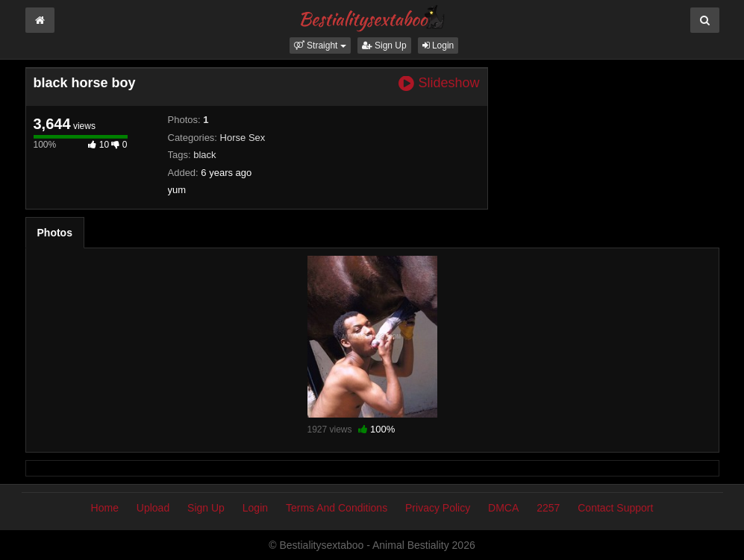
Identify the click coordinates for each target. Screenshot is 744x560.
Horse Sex (243, 138)
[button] (320, 45)
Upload (153, 508)
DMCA (503, 508)
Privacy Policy (438, 508)
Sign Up (384, 45)
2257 (548, 508)
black (204, 155)
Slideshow (439, 83)
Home (105, 508)
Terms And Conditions (337, 508)
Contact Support (615, 508)
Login (438, 45)
